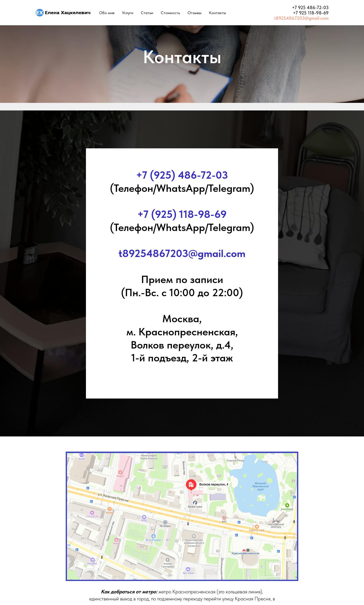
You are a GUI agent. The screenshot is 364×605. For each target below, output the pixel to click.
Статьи (147, 13)
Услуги (128, 13)
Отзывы (195, 13)
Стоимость (170, 13)
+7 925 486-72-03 (310, 7)
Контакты (218, 13)
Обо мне (107, 13)
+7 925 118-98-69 (311, 13)
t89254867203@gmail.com (301, 18)
